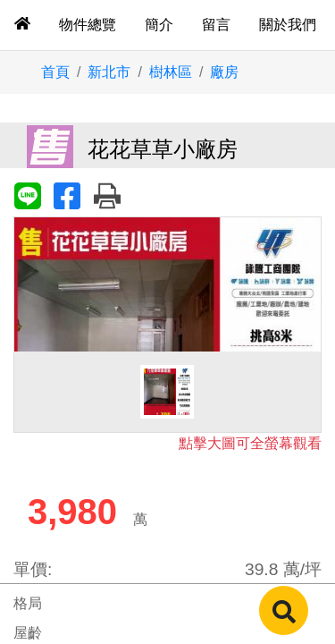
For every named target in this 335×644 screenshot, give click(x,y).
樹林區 (171, 72)
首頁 (55, 72)
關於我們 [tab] (288, 25)
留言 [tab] (216, 25)
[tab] (22, 25)
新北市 (109, 72)
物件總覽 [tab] (88, 25)
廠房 (224, 72)
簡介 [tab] (159, 25)
